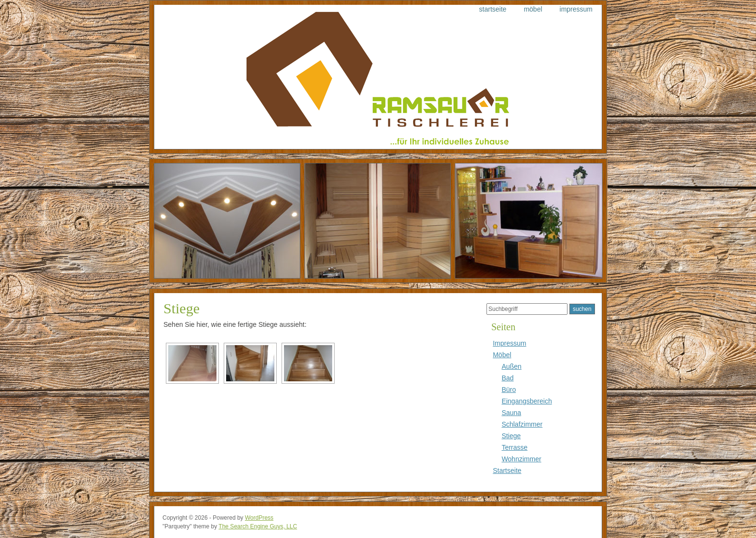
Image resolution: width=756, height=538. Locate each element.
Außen (511, 366)
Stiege (182, 308)
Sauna (511, 413)
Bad (507, 378)
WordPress (259, 518)
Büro (509, 390)
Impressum (576, 9)
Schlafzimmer (522, 424)
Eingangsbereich (526, 401)
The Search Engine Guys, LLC (258, 526)
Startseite (493, 9)
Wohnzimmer (521, 459)
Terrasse (514, 447)
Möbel (533, 9)
